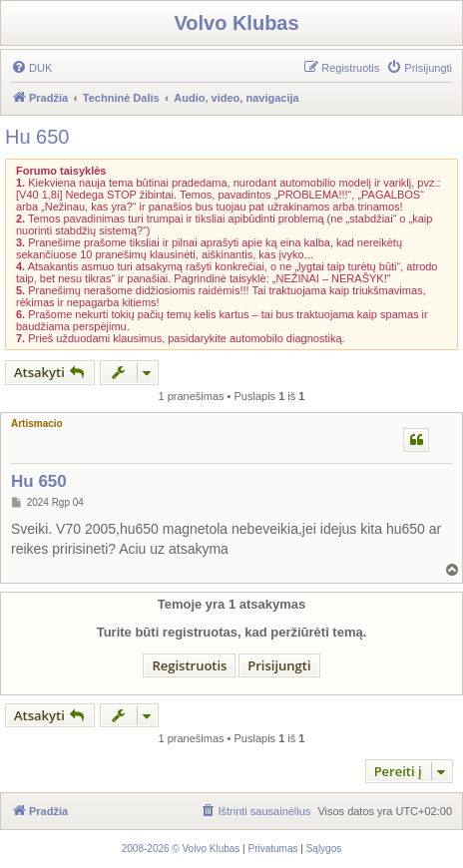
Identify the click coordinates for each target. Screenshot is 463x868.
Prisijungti (279, 665)
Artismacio (37, 424)
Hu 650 (37, 137)
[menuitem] (31, 68)
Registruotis (189, 665)
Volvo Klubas (236, 23)
